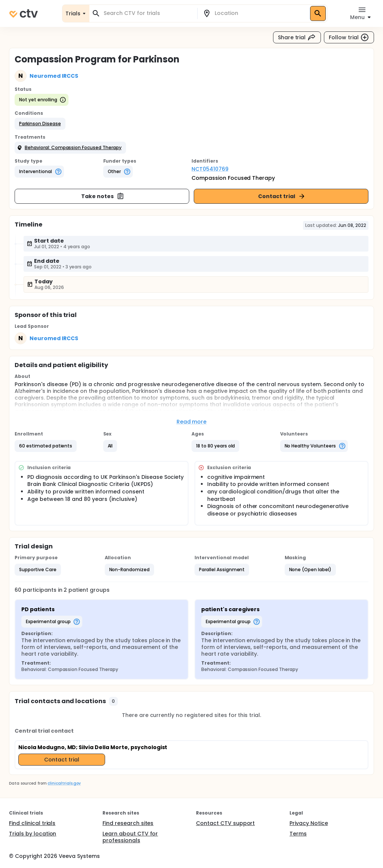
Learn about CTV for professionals (130, 837)
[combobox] (148, 13)
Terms (298, 834)
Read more (192, 422)
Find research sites (128, 823)
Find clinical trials (32, 823)
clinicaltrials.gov (64, 783)
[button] (40, 124)
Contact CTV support (225, 823)
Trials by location (33, 834)
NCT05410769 (210, 169)
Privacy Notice (309, 823)
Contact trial (282, 196)
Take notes (103, 196)
